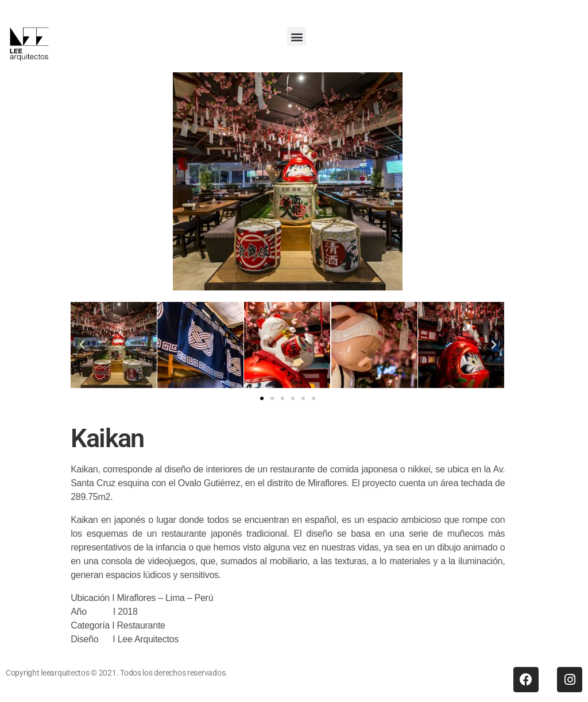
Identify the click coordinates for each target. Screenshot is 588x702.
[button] (297, 36)
